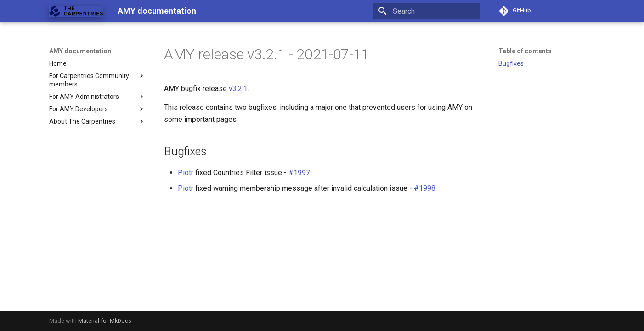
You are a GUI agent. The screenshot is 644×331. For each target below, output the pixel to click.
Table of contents (525, 51)
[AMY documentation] (76, 11)
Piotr (186, 173)
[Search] (426, 11)
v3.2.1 (238, 88)
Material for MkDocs (105, 321)
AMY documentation (80, 51)
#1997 (299, 173)
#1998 (425, 188)
